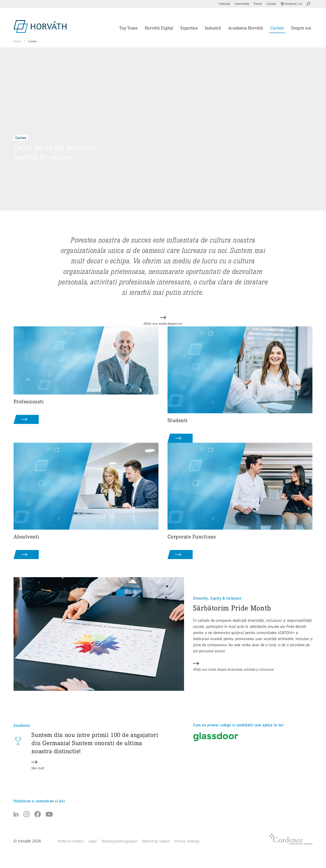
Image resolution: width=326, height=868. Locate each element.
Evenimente (242, 4)
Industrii (213, 28)
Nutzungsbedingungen (120, 841)
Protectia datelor (71, 841)
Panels (258, 4)
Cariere (277, 28)
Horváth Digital (159, 28)
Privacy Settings (187, 841)
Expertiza (189, 28)
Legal (93, 841)
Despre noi (301, 28)
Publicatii (224, 4)
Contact (271, 4)
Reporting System (156, 841)
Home (17, 41)
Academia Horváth (246, 28)
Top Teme (128, 28)
